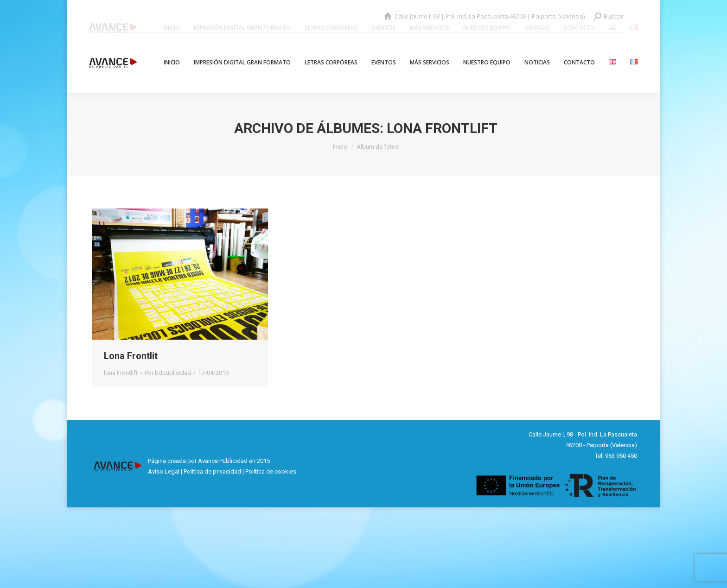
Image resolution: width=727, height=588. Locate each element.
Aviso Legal (164, 471)
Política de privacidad (212, 471)
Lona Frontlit (131, 356)
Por (168, 373)
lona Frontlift (121, 373)
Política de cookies (271, 471)
